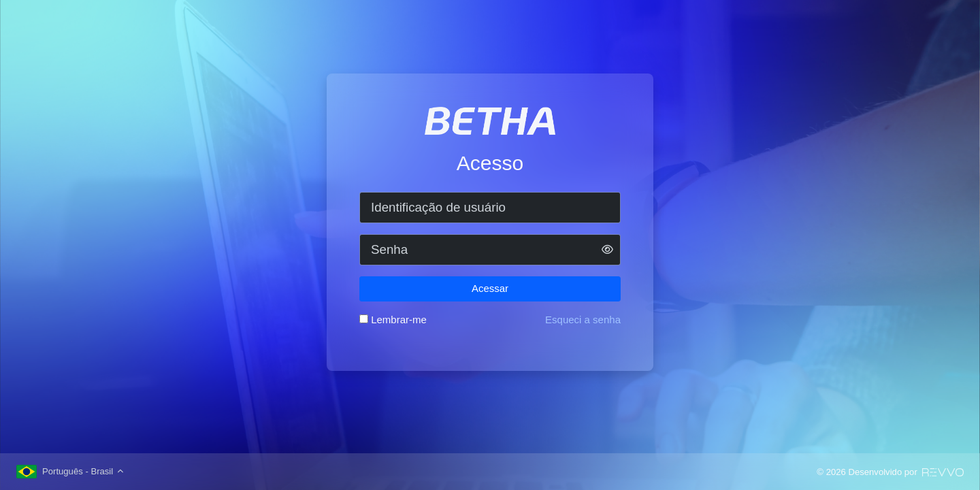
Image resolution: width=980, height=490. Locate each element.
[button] (607, 250)
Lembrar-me (399, 320)
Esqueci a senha (583, 320)
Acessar (490, 288)
